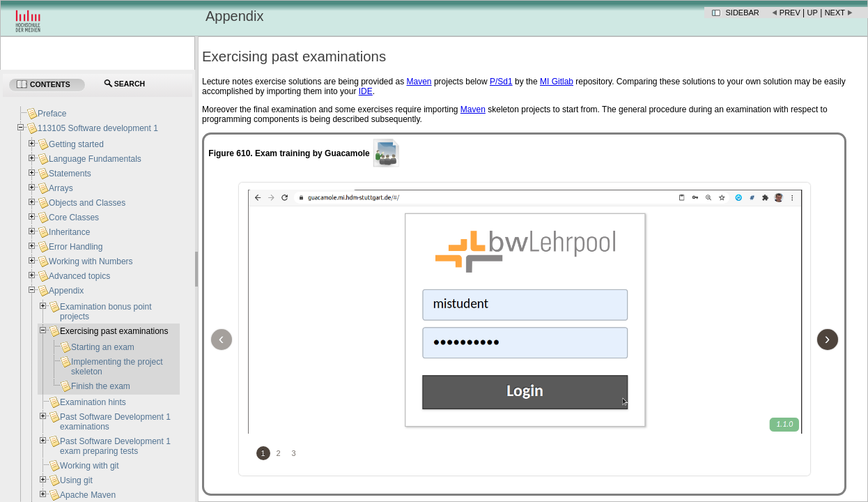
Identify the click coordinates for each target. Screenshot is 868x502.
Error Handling (76, 247)
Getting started (76, 144)
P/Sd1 (501, 82)
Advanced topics (79, 276)
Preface (52, 114)
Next (835, 13)
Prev (790, 13)
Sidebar (743, 13)
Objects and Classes (87, 203)
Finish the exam (101, 386)
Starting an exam (103, 347)
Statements (70, 174)
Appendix (66, 291)
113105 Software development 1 (98, 128)
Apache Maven (88, 495)
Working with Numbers (91, 261)
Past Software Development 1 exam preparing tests (115, 446)
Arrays (61, 188)
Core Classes (74, 218)
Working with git (89, 466)
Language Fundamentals (95, 159)
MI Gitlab (557, 82)
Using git (76, 480)
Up (813, 13)
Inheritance (69, 232)
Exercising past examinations (114, 331)
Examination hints (93, 402)
